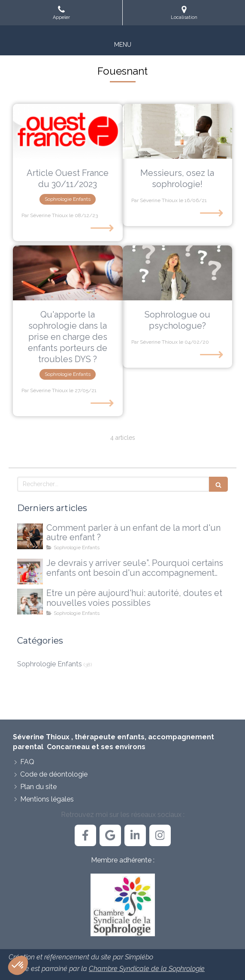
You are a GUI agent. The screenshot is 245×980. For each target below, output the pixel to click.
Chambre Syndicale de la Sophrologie (147, 969)
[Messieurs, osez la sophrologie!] (178, 131)
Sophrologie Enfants (50, 664)
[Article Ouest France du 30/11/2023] (68, 131)
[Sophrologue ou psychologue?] (178, 273)
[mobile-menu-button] (123, 45)
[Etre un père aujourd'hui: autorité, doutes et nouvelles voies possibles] (30, 602)
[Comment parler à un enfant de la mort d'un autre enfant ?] (30, 536)
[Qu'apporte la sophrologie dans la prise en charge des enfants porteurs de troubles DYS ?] (68, 273)
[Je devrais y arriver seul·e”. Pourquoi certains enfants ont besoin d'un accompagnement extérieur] (30, 572)
